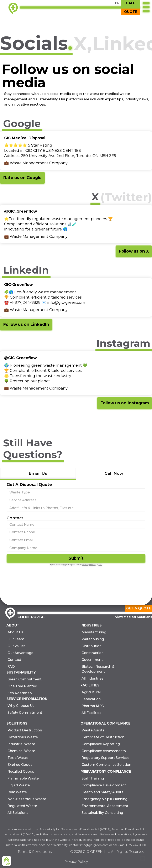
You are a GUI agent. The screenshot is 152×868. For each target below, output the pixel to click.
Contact (15, 518)
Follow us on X (134, 251)
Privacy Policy (89, 565)
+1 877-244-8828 (135, 845)
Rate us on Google (22, 178)
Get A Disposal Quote (29, 484)
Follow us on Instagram (125, 403)
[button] (146, 8)
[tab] (38, 474)
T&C (100, 565)
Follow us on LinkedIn (26, 324)
